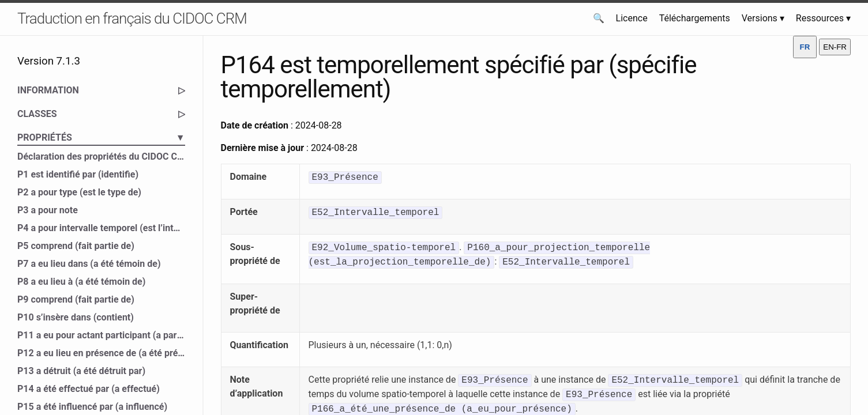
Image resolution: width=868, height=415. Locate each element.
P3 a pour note (48, 210)
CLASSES (101, 114)
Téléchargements (695, 18)
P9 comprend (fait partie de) (76, 299)
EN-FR (835, 47)
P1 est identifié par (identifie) (78, 174)
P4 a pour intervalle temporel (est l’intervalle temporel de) (101, 228)
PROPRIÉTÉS (101, 138)
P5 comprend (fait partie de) (76, 246)
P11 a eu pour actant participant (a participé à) (101, 335)
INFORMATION (101, 90)
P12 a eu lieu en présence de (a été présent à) (101, 353)
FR (805, 47)
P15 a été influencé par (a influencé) (92, 407)
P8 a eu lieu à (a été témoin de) (81, 282)
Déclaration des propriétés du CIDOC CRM (101, 156)
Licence (632, 18)
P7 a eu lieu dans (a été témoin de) (89, 264)
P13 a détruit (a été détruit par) (81, 371)
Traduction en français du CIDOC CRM (132, 18)
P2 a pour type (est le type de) (79, 192)
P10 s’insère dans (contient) (76, 317)
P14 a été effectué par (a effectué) (89, 389)
